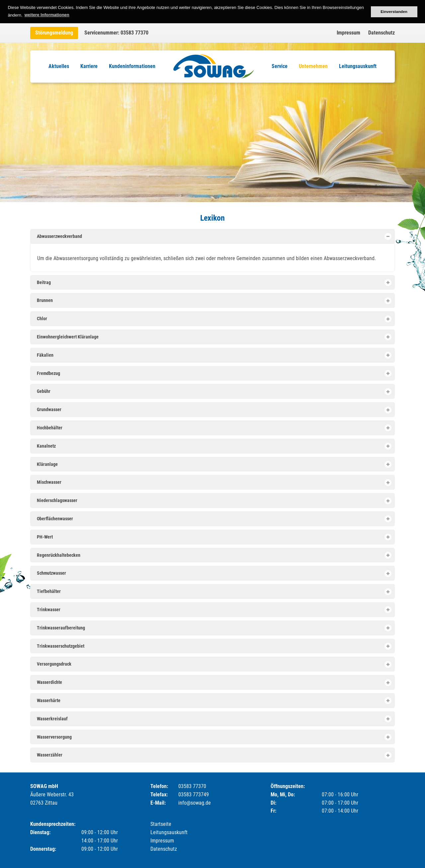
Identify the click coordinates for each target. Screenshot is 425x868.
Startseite (161, 824)
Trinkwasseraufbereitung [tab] (214, 628)
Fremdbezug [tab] (214, 373)
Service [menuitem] (280, 66)
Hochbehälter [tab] (214, 428)
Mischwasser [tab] (214, 483)
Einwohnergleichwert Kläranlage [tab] (214, 337)
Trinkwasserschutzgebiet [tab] (214, 646)
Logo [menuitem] (213, 66)
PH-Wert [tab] (214, 537)
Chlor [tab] (214, 319)
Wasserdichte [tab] (214, 683)
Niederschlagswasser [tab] (214, 501)
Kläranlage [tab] (214, 464)
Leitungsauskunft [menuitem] (358, 66)
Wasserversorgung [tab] (214, 737)
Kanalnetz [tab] (214, 446)
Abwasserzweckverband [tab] (214, 236)
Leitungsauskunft (169, 832)
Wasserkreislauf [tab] (214, 719)
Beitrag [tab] (214, 283)
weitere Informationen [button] (47, 15)
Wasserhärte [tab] (214, 701)
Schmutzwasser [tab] (214, 574)
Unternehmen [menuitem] (313, 66)
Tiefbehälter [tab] (214, 592)
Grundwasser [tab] (214, 410)
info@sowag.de (195, 803)
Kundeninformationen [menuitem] (132, 66)
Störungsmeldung (54, 33)
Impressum (348, 33)
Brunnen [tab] (214, 301)
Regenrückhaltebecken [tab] (214, 555)
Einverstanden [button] (394, 11)
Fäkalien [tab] (214, 355)
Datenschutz (382, 33)
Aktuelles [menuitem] (59, 66)
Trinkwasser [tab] (214, 610)
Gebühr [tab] (214, 392)
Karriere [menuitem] (89, 66)
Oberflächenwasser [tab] (214, 519)
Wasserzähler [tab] (214, 755)
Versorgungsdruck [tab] (214, 664)
